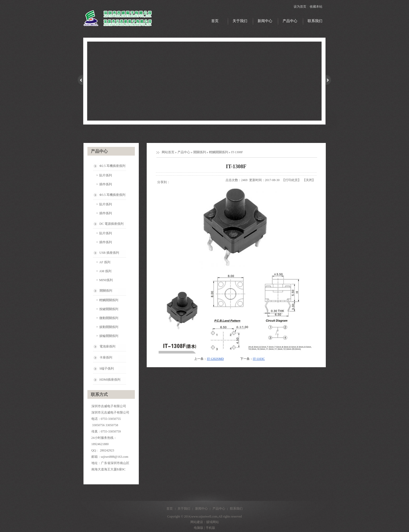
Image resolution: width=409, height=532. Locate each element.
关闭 (309, 180)
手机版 (210, 528)
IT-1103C (259, 359)
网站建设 (197, 522)
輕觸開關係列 (219, 152)
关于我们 (184, 509)
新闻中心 (201, 509)
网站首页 (168, 152)
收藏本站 (316, 7)
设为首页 (300, 7)
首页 (170, 509)
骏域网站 (213, 522)
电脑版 (199, 528)
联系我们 (236, 509)
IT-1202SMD (215, 359)
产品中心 (184, 152)
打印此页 (292, 180)
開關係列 (200, 152)
